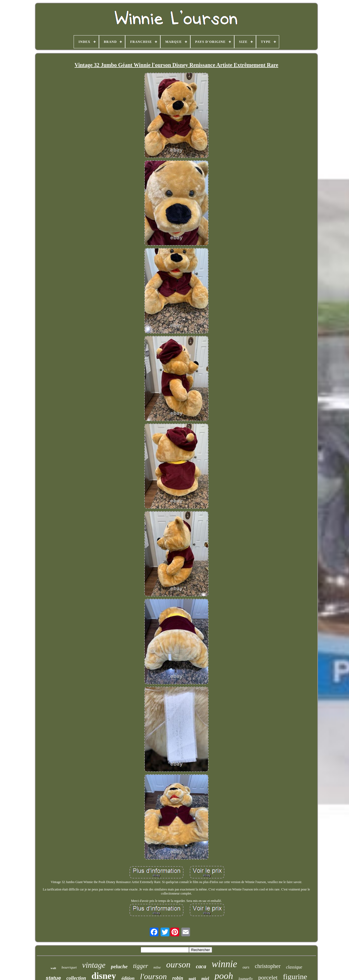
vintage (94, 965)
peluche (119, 966)
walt (53, 968)
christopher (267, 966)
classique (294, 967)
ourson (178, 964)
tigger (141, 966)
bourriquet (69, 967)
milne (157, 967)
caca (201, 966)
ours (246, 967)
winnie (224, 964)
